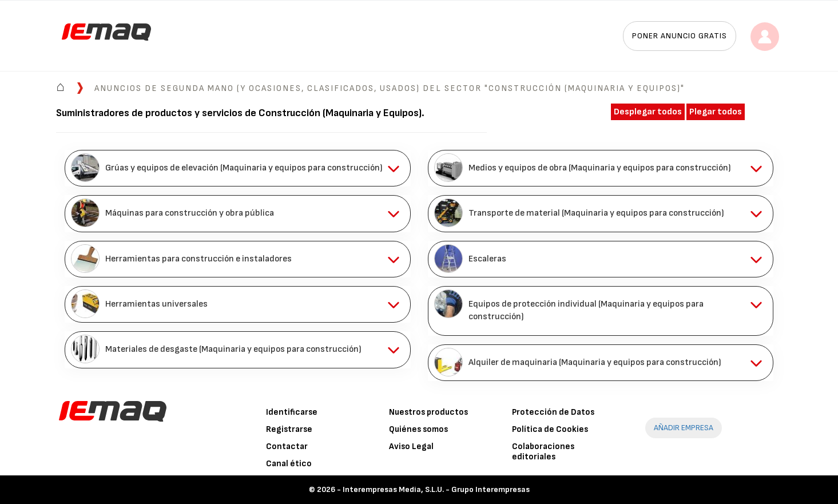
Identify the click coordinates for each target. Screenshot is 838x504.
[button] (237, 168)
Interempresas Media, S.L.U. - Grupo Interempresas (436, 489)
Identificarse (292, 412)
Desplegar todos (648, 112)
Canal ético (289, 464)
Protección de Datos (553, 412)
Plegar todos (716, 112)
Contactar (287, 447)
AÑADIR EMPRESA (684, 428)
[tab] (237, 168)
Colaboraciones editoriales (543, 452)
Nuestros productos (428, 412)
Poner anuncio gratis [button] (680, 36)
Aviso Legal (411, 447)
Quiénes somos (418, 429)
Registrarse (289, 429)
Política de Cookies (550, 429)
